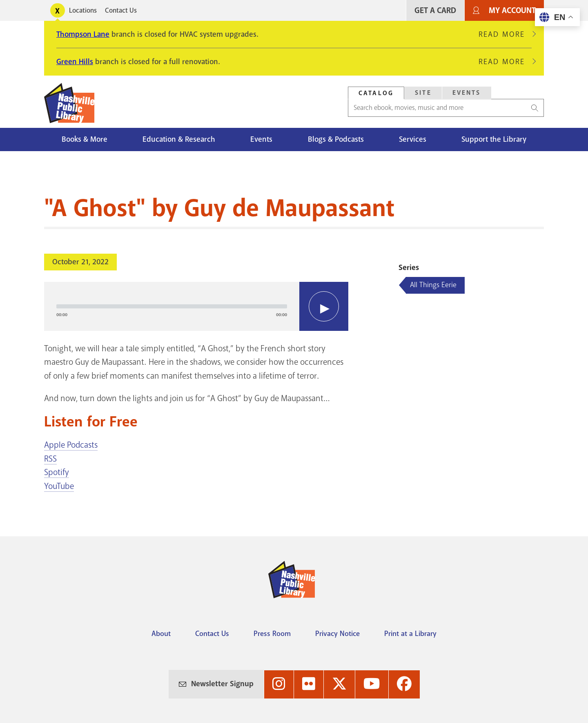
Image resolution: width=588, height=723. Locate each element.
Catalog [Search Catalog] (376, 93)
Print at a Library (410, 634)
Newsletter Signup (222, 684)
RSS (50, 459)
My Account (512, 10)
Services (413, 139)
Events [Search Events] (467, 93)
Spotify (57, 472)
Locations (83, 10)
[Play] (324, 306)
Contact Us (121, 10)
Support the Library (494, 139)
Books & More (85, 139)
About (161, 634)
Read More (505, 34)
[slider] (172, 306)
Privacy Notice (337, 634)
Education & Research (179, 139)
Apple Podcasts (71, 445)
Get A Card (435, 10)
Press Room (272, 634)
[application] (196, 306)
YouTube (59, 486)
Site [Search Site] (423, 93)
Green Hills (75, 62)
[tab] (376, 93)
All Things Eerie (433, 285)
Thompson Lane (83, 34)
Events (261, 139)
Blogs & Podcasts (336, 139)
